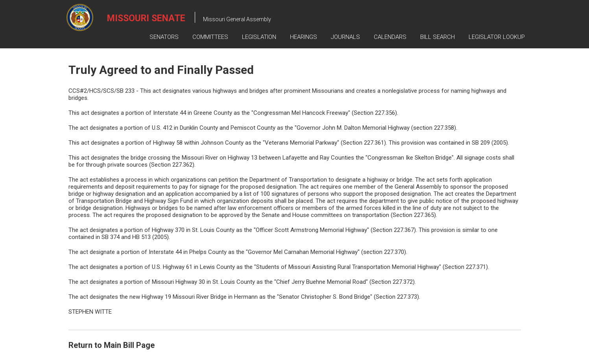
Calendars (390, 37)
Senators (164, 37)
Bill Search (438, 37)
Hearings (304, 37)
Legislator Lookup (497, 37)
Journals (345, 37)
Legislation (259, 37)
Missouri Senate (146, 18)
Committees (210, 37)
